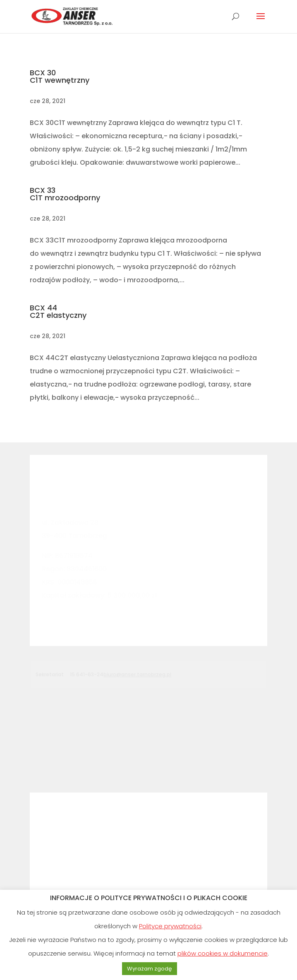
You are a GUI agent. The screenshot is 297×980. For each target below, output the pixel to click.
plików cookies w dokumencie (223, 953)
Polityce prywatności (170, 926)
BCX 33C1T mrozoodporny (65, 194)
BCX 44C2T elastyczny (58, 311)
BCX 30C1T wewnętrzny (60, 76)
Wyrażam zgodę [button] (150, 969)
